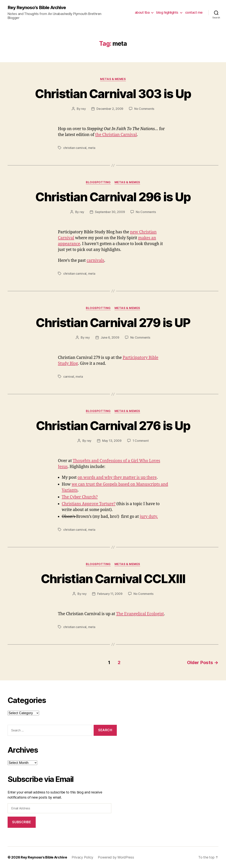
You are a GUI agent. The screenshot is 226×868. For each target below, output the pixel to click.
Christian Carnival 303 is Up (113, 94)
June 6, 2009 (110, 337)
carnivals (95, 261)
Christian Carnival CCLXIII (113, 579)
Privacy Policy (82, 857)
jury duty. (149, 517)
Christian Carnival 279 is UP (113, 323)
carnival (69, 377)
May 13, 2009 (112, 441)
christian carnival (75, 148)
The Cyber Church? (80, 497)
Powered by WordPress (116, 857)
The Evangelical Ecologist (140, 614)
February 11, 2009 (110, 594)
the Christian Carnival (116, 135)
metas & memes (113, 79)
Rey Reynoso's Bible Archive (37, 8)
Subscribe (22, 822)
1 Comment (141, 441)
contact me (194, 12)
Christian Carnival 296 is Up (113, 197)
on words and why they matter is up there (117, 478)
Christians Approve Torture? (89, 504)
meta (92, 148)
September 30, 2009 (110, 212)
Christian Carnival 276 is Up (113, 426)
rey (83, 109)
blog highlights (167, 12)
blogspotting (98, 182)
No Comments (144, 109)
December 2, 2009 (110, 109)
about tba (142, 12)
